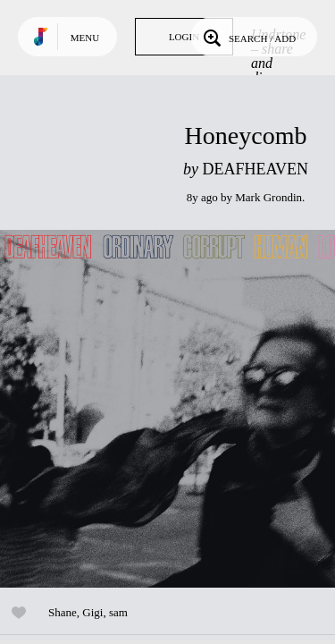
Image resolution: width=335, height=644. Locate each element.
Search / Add (248, 37)
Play (179, 409)
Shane (63, 612)
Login (184, 37)
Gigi (92, 612)
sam (118, 612)
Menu (85, 38)
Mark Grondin (268, 197)
